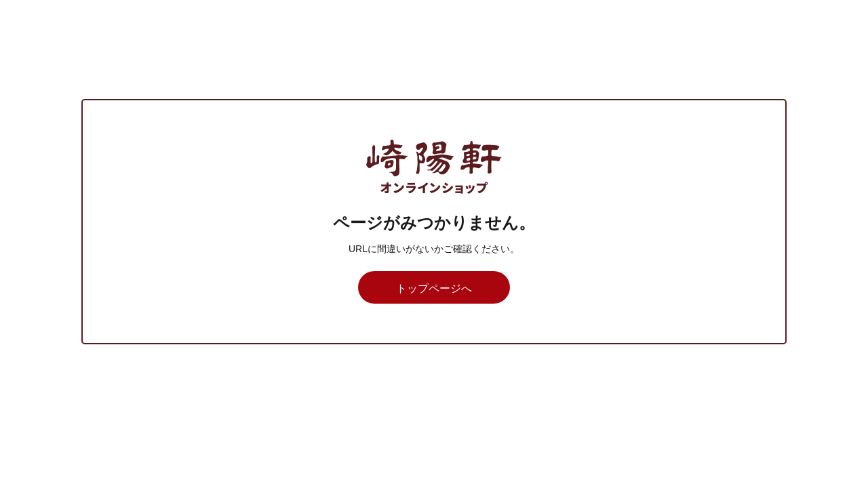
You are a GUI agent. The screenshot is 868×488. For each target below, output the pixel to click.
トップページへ (434, 288)
